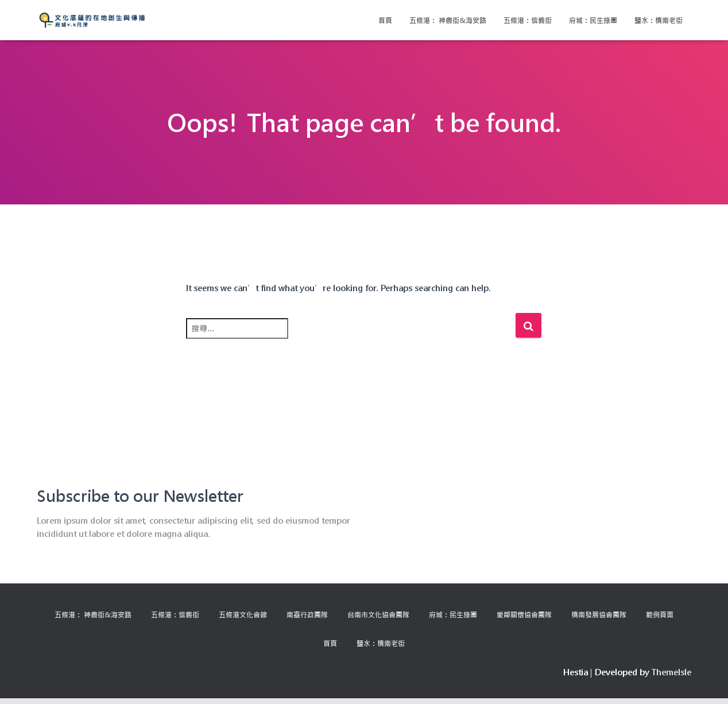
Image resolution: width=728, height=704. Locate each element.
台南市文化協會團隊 (378, 614)
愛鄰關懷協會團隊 (524, 614)
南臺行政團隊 (307, 614)
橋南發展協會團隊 (599, 614)
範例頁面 (660, 614)
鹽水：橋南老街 (659, 20)
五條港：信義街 (528, 20)
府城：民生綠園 (593, 20)
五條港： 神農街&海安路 (448, 20)
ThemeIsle (671, 672)
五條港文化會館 (243, 614)
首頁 (385, 20)
